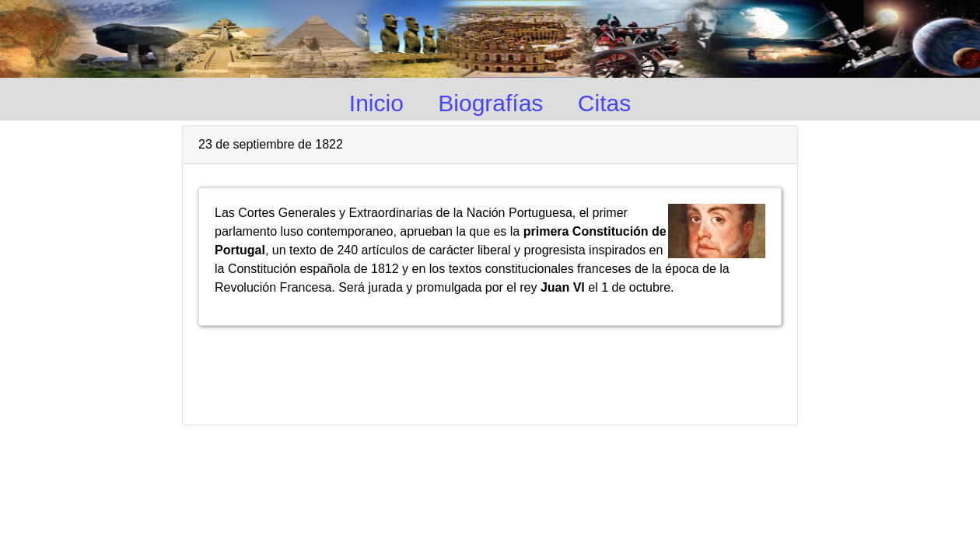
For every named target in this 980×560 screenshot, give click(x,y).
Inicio (376, 103)
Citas (604, 103)
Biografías (490, 103)
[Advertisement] (490, 369)
